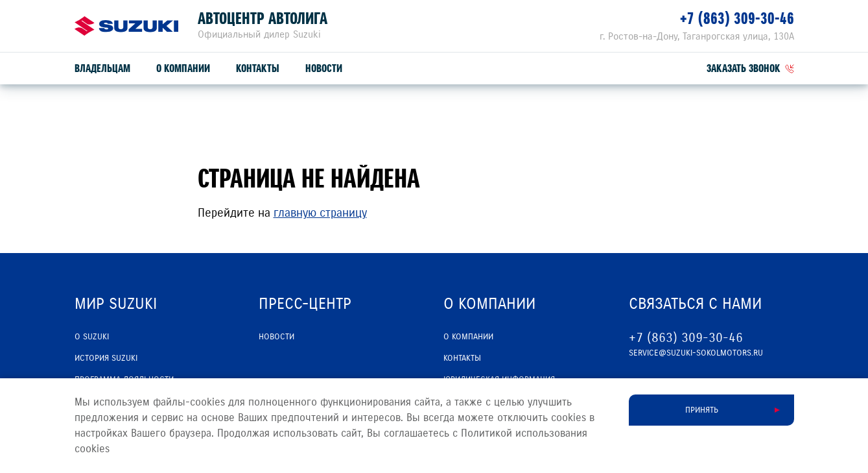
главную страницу (320, 213)
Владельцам (102, 68)
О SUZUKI (92, 337)
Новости (324, 68)
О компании (183, 68)
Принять (702, 410)
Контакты (258, 68)
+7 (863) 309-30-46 (737, 18)
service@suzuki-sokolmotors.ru (696, 353)
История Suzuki (106, 358)
